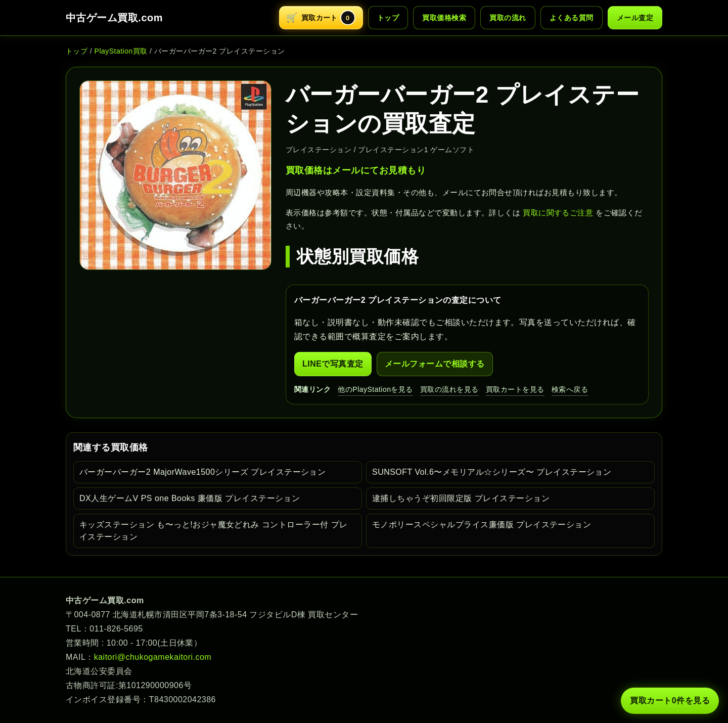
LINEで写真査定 (333, 364)
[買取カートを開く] (321, 18)
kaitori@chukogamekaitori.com (153, 657)
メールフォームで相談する (435, 364)
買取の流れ (508, 18)
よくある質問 (572, 18)
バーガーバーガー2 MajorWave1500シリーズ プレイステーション (202, 472)
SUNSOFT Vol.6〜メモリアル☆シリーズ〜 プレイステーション (492, 472)
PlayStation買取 (121, 51)
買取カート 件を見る (670, 701)
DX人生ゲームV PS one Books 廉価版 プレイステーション (190, 498)
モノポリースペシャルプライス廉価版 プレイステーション (482, 525)
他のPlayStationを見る (375, 389)
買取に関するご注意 (558, 213)
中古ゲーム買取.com (114, 18)
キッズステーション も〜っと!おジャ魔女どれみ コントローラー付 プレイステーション (214, 531)
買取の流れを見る (449, 389)
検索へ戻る (570, 389)
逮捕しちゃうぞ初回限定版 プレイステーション (461, 498)
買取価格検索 (444, 18)
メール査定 (635, 18)
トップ (388, 18)
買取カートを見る (515, 389)
